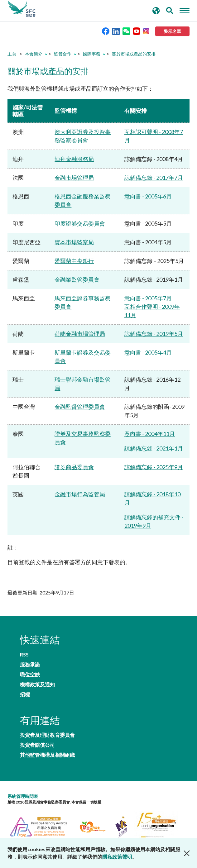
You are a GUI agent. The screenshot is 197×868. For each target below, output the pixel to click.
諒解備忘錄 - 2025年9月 (154, 467)
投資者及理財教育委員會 (47, 735)
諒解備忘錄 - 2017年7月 (154, 178)
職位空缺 (30, 675)
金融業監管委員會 (77, 279)
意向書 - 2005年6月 (148, 196)
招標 (25, 694)
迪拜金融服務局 (74, 159)
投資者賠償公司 (37, 745)
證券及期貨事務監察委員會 (22, 9)
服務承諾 (30, 665)
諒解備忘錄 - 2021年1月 (154, 448)
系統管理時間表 (23, 796)
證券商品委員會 (74, 467)
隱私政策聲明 (117, 857)
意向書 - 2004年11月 (150, 434)
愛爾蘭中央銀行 (74, 261)
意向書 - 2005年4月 (148, 352)
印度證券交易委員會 (80, 223)
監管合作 (63, 54)
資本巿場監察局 (74, 242)
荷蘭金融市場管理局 (80, 334)
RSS (24, 655)
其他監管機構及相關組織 (47, 755)
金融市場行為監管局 (80, 494)
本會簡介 (34, 54)
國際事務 (92, 54)
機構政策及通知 (37, 684)
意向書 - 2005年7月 (148, 298)
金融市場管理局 (74, 178)
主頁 (12, 54)
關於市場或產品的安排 (134, 54)
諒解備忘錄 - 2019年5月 (154, 334)
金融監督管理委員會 (80, 407)
